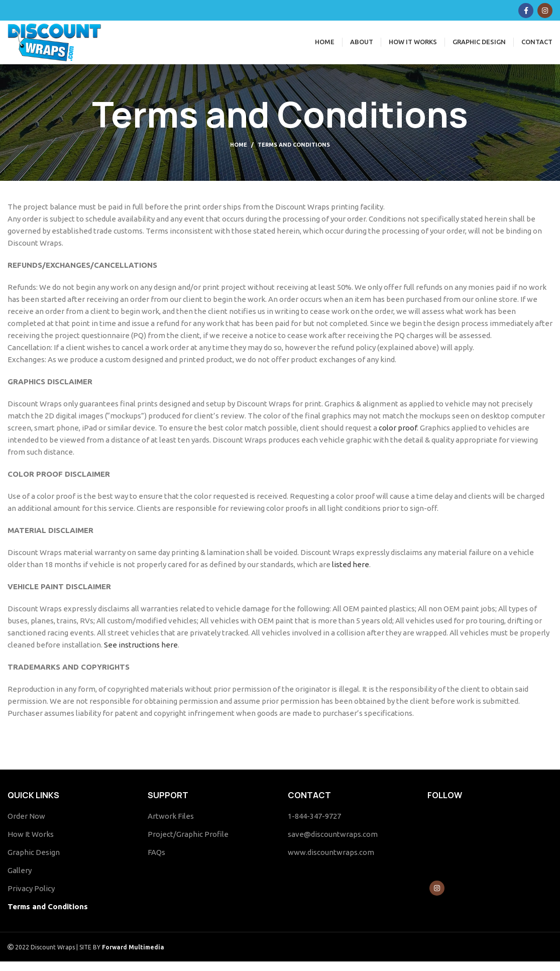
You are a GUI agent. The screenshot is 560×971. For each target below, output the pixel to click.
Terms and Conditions (48, 916)
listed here (350, 574)
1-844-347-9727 (314, 826)
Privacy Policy (31, 898)
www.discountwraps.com (331, 862)
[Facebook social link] (526, 11)
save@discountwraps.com (333, 844)
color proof (398, 437)
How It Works (31, 844)
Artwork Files (171, 826)
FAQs (156, 862)
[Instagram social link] (545, 11)
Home (239, 154)
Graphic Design (34, 862)
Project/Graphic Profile (188, 844)
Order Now (26, 826)
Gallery (20, 880)
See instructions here (141, 654)
